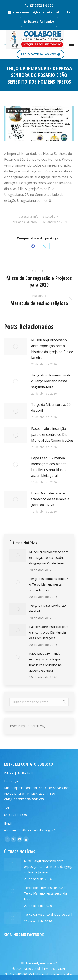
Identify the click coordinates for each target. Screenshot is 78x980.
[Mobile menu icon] (71, 44)
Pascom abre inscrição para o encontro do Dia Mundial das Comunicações (52, 434)
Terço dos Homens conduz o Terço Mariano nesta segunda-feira (52, 381)
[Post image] (16, 346)
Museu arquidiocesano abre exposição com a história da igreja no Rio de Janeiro (52, 349)
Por (24, 222)
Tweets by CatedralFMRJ (27, 726)
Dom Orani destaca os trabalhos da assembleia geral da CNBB (50, 499)
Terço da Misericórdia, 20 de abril (51, 407)
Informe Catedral (18, 111)
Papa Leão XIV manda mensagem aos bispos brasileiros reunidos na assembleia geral (49, 467)
